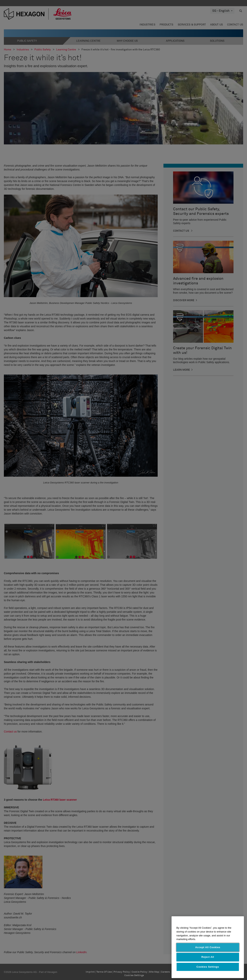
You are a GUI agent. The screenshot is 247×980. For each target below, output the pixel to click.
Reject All (208, 957)
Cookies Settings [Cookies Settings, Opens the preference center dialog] (208, 967)
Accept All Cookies (208, 947)
